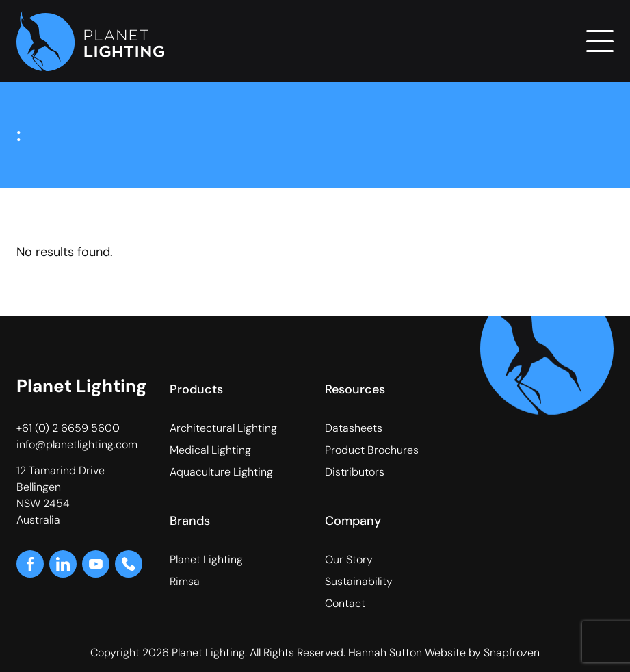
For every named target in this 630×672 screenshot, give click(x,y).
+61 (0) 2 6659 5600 (68, 428)
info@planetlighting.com (77, 444)
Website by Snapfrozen (482, 652)
